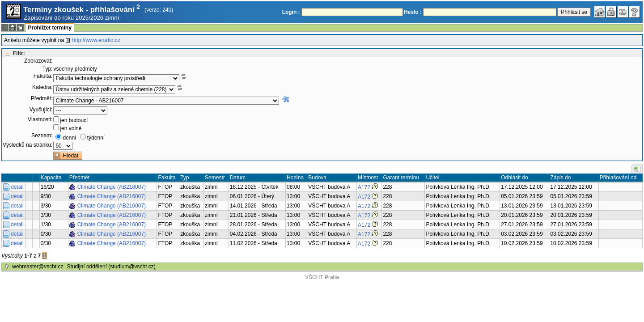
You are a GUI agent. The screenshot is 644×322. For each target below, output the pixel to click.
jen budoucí (74, 120)
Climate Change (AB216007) (112, 187)
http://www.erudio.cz (96, 40)
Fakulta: (43, 76)
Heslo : (413, 12)
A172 (364, 187)
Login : (291, 12)
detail (17, 187)
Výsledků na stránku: (28, 145)
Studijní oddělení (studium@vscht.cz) (111, 267)
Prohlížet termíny (49, 28)
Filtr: (19, 53)
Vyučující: (41, 110)
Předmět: (42, 98)
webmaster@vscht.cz (38, 267)
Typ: (48, 69)
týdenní (96, 138)
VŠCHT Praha (322, 277)
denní (69, 138)
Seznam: (42, 136)
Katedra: (42, 87)
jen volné (71, 128)
